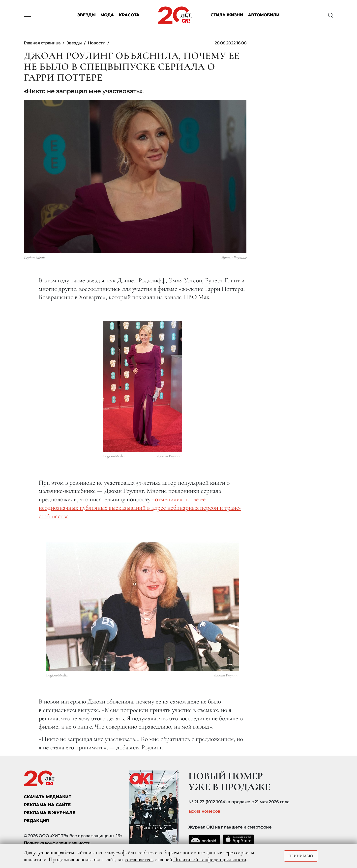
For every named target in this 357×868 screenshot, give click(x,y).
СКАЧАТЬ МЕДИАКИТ (47, 797)
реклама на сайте (47, 805)
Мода (107, 15)
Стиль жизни (227, 15)
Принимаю (301, 856)
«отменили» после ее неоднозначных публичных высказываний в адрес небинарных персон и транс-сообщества (140, 508)
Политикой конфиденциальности (210, 859)
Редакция (36, 821)
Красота (129, 15)
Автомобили (264, 15)
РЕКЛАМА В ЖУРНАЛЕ (49, 813)
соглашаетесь (139, 859)
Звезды (86, 15)
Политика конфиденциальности (57, 843)
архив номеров (204, 811)
